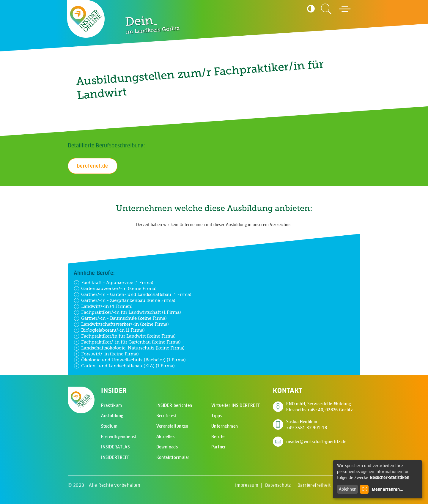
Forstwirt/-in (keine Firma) (106, 354)
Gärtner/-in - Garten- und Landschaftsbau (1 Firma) (133, 294)
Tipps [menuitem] (217, 416)
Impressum (247, 485)
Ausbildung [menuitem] (112, 416)
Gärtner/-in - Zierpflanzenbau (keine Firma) (125, 300)
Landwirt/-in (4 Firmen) (103, 306)
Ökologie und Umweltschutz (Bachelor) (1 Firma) (130, 360)
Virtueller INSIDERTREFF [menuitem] (236, 405)
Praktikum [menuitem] (111, 405)
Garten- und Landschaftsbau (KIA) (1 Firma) (124, 366)
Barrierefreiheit (314, 485)
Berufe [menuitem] (218, 437)
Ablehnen (348, 489)
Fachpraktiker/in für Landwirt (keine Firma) (125, 336)
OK (364, 489)
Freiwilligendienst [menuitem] (119, 437)
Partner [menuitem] (219, 447)
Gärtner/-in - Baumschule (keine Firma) (120, 318)
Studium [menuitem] (109, 426)
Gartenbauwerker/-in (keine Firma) (115, 289)
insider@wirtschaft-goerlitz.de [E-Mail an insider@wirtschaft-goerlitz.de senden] (316, 442)
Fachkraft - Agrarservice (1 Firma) (114, 283)
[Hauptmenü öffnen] (345, 9)
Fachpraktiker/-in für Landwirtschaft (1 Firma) (127, 312)
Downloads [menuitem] (167, 447)
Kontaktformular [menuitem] (173, 457)
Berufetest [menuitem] (167, 416)
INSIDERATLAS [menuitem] (115, 447)
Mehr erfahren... (388, 489)
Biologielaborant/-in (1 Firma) (109, 330)
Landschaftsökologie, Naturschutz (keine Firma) (129, 348)
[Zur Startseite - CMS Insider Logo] (86, 19)
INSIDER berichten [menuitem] (174, 405)
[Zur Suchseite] (326, 9)
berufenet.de (93, 166)
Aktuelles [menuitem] (166, 437)
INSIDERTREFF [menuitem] (115, 457)
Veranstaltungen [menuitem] (172, 426)
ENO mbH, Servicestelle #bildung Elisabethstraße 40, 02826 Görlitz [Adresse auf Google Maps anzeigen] (320, 407)
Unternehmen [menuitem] (225, 426)
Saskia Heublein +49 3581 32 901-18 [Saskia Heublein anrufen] (307, 425)
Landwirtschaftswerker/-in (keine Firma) (121, 324)
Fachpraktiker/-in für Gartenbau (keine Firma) (127, 342)
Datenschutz (278, 485)
